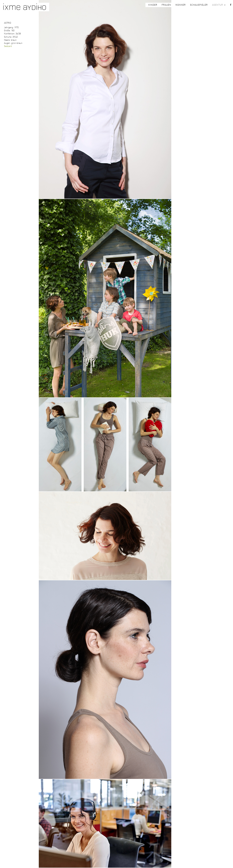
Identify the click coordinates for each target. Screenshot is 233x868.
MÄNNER (181, 5)
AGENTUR (219, 5)
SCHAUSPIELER (199, 5)
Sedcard (8, 46)
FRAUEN (166, 5)
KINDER (153, 5)
